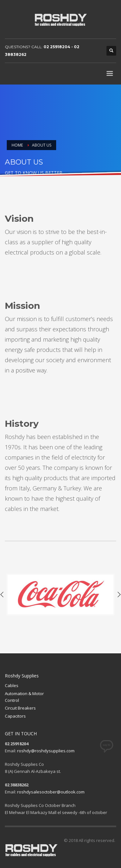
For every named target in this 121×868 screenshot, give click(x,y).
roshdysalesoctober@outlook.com (51, 792)
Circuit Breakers (20, 708)
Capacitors (15, 716)
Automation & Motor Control (24, 697)
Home (17, 145)
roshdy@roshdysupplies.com (46, 751)
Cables (12, 685)
